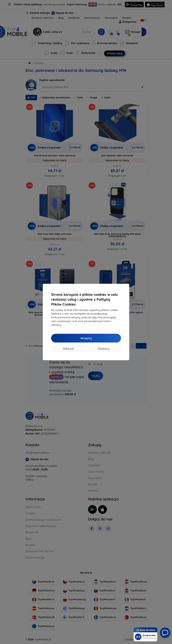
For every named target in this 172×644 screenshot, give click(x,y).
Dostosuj (104, 349)
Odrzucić (68, 349)
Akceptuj (86, 338)
